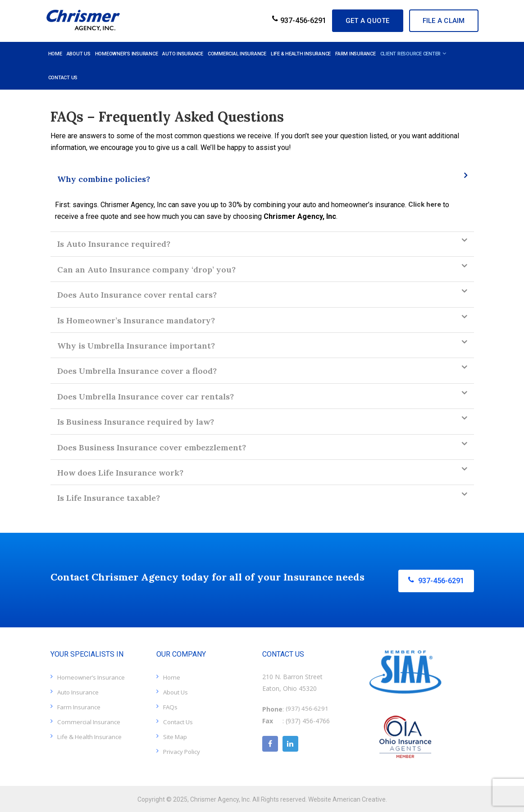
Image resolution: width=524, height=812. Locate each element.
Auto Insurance (79, 691)
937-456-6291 (275, 20)
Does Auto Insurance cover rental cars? (137, 295)
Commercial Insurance (90, 720)
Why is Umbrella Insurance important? (136, 346)
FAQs (171, 705)
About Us (177, 691)
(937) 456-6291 (308, 708)
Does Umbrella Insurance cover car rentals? (146, 397)
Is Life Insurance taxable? (109, 498)
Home (172, 676)
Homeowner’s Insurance (93, 676)
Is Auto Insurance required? (114, 244)
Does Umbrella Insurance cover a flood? (137, 371)
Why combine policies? (104, 179)
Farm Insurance (80, 705)
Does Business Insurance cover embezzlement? (152, 447)
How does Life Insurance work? (120, 473)
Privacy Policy (183, 750)
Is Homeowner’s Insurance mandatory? (136, 320)
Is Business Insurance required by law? (136, 422)
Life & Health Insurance (91, 735)
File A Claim (439, 20)
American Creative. (360, 798)
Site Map (176, 735)
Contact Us (179, 720)
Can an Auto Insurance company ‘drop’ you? (146, 270)
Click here (426, 205)
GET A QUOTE (351, 20)
